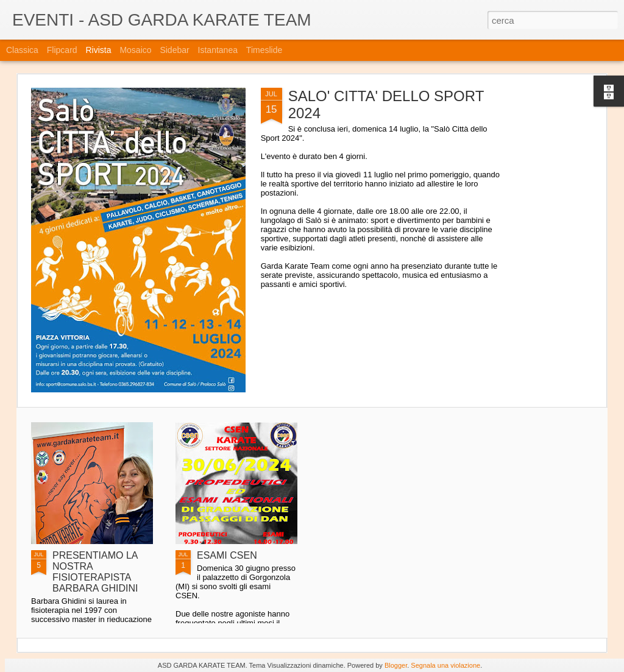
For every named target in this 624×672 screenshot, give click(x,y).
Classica (22, 50)
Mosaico (135, 50)
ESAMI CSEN (227, 555)
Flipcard (62, 50)
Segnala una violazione (445, 665)
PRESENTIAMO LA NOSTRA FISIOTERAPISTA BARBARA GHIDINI (95, 572)
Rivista (98, 50)
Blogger (396, 665)
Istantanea (218, 50)
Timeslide (264, 50)
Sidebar (174, 50)
